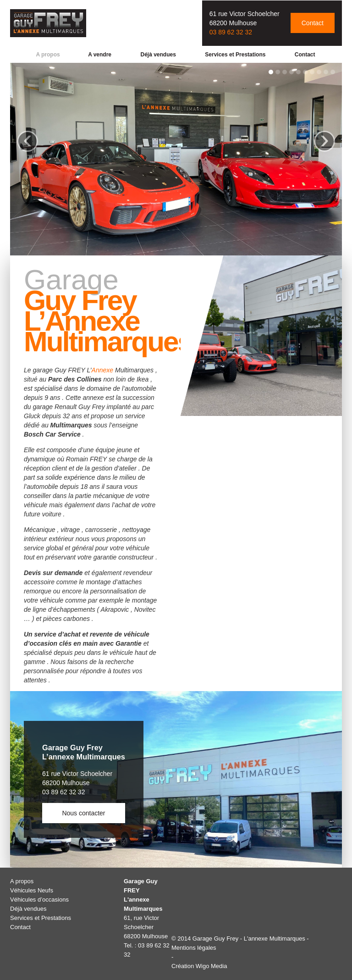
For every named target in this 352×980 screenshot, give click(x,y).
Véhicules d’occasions (39, 900)
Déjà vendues (158, 55)
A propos (48, 55)
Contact (313, 23)
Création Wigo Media (199, 966)
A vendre (100, 55)
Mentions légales (194, 948)
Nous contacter (83, 813)
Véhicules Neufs (32, 890)
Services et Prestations (235, 55)
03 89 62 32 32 (231, 32)
